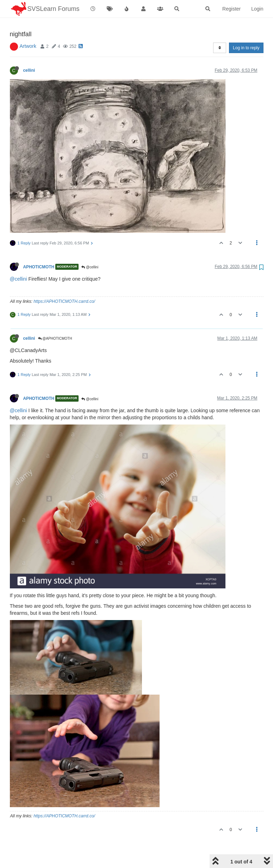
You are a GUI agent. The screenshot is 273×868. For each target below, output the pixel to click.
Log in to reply (246, 30)
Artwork (28, 28)
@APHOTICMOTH (55, 321)
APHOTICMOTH (39, 249)
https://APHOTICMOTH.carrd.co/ (64, 283)
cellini (29, 52)
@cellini (90, 249)
